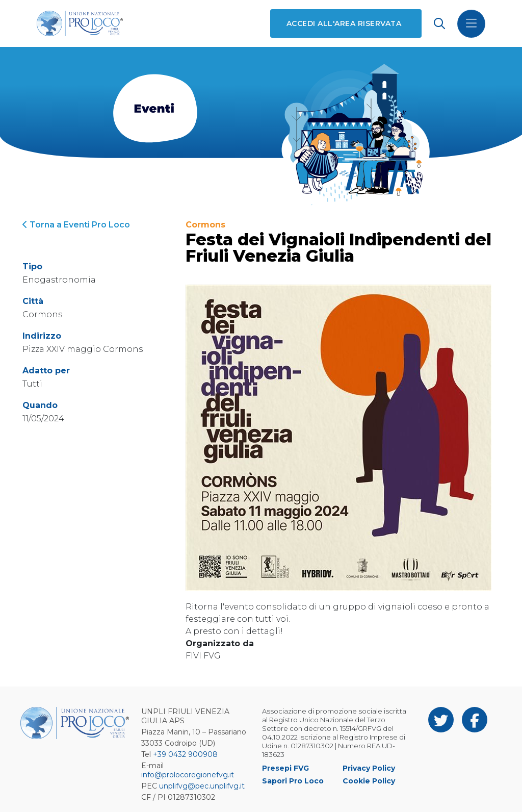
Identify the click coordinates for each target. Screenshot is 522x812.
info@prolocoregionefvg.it (188, 775)
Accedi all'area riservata (344, 23)
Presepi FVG (285, 768)
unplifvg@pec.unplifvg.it (202, 786)
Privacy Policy (369, 768)
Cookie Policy (369, 781)
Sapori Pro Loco (293, 781)
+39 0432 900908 (185, 754)
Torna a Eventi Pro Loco (76, 225)
